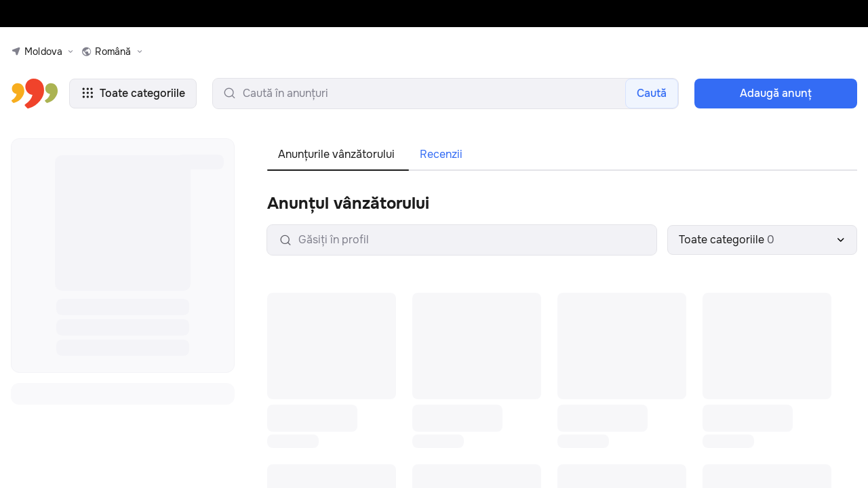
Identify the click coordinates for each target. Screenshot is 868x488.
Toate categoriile (133, 93)
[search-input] (446, 94)
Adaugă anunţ (776, 93)
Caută (652, 93)
